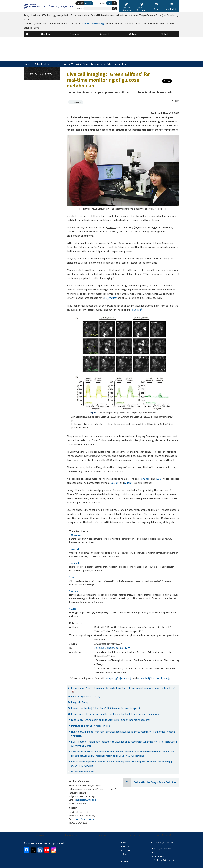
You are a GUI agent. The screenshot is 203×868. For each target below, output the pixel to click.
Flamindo (145, 479)
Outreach (126, 858)
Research (77, 102)
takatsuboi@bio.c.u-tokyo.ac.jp (154, 678)
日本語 (80, 3)
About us (40, 835)
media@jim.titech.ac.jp (85, 819)
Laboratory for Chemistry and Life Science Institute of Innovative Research (111, 720)
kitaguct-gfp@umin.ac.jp (119, 678)
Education (126, 850)
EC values (111, 298)
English (88, 3)
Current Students (160, 856)
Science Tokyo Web (92, 23)
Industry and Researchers (163, 849)
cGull (159, 479)
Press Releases (134, 835)
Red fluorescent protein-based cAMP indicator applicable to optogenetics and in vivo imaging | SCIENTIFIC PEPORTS (121, 764)
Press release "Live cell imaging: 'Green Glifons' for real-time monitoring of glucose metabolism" (123, 689)
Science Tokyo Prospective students (163, 844)
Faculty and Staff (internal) (164, 860)
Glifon (128, 483)
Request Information (165, 835)
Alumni (156, 852)
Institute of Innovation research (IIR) (90, 726)
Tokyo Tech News (43, 64)
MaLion (115, 483)
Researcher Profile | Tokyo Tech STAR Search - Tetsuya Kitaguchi (105, 708)
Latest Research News (83, 772)
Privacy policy (71, 835)
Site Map (103, 835)
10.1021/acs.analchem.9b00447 (111, 648)
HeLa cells (136, 310)
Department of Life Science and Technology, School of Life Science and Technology (115, 714)
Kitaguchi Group (80, 702)
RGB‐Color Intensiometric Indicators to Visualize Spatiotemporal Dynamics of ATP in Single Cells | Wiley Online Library (124, 744)
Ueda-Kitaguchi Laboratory (86, 696)
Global (125, 862)
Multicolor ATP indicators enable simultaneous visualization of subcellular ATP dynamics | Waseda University (123, 734)
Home (26, 64)
